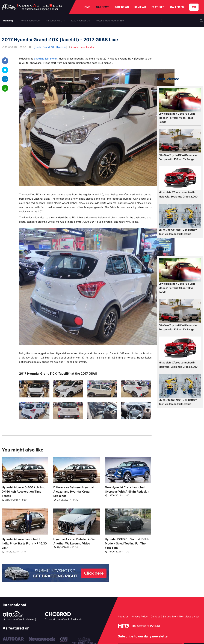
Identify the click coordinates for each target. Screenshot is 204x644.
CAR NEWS (103, 7)
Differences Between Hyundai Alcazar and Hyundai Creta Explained (73, 492)
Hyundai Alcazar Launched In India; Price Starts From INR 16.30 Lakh (24, 543)
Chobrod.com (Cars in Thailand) (63, 619)
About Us (123, 616)
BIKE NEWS (122, 7)
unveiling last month (46, 59)
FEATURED (158, 7)
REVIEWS (140, 7)
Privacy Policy (140, 616)
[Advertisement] (180, 54)
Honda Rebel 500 (30, 21)
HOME (86, 7)
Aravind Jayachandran (82, 47)
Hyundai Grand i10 (43, 47)
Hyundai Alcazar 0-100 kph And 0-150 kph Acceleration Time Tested (24, 492)
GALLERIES (177, 7)
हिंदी (194, 7)
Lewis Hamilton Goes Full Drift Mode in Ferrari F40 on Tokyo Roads (177, 118)
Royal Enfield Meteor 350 (110, 21)
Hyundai (61, 47)
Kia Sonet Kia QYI (55, 21)
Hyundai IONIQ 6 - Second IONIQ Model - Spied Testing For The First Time (127, 543)
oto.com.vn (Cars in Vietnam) (19, 619)
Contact (155, 616)
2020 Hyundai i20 (80, 21)
